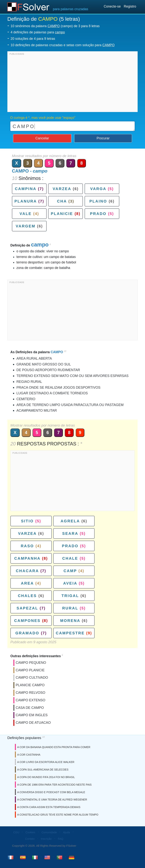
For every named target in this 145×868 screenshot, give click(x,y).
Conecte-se (112, 6)
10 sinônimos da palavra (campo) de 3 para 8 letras (55, 26)
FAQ (61, 839)
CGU (16, 832)
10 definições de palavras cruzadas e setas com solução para (63, 45)
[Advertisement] (72, 83)
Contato (30, 839)
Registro (130, 6)
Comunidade (49, 832)
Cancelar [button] (42, 138)
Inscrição (46, 839)
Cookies (30, 832)
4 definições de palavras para (38, 32)
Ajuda (67, 832)
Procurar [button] (103, 138)
